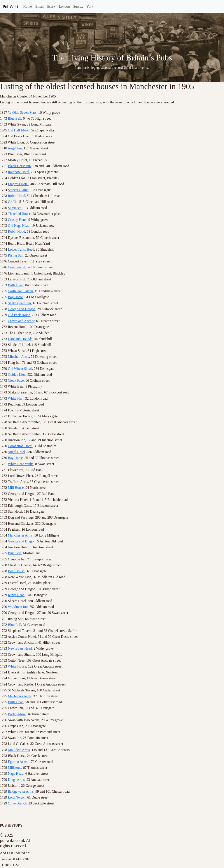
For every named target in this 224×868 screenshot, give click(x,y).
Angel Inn (15, 148)
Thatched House (19, 214)
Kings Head (16, 595)
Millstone (15, 768)
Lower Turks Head (21, 249)
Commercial (17, 267)
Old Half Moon (19, 130)
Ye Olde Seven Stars (22, 112)
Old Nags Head (19, 226)
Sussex (78, 6)
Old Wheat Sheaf (20, 369)
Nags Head (16, 773)
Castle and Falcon (20, 291)
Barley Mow (17, 714)
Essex (51, 6)
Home (27, 6)
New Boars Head (20, 648)
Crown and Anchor (21, 321)
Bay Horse (15, 297)
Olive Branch (17, 803)
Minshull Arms (18, 357)
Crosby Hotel (17, 220)
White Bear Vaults (21, 464)
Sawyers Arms (18, 190)
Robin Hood (17, 196)
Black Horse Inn (19, 166)
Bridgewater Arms (21, 791)
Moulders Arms (19, 750)
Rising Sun (16, 255)
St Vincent (15, 208)
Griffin (13, 202)
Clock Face (16, 380)
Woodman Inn (18, 607)
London (64, 6)
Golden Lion (17, 375)
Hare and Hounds (20, 339)
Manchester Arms (20, 535)
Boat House (16, 571)
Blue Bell (15, 118)
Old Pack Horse (19, 315)
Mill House (16, 488)
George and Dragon (22, 309)
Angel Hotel (16, 452)
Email (39, 6)
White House (17, 666)
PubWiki (10, 7)
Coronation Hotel (20, 446)
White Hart (16, 398)
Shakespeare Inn (19, 303)
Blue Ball (15, 625)
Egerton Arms (18, 762)
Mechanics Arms (20, 696)
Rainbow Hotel (18, 172)
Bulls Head (16, 285)
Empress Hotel (18, 184)
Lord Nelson (17, 797)
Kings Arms (16, 780)
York (90, 6)
